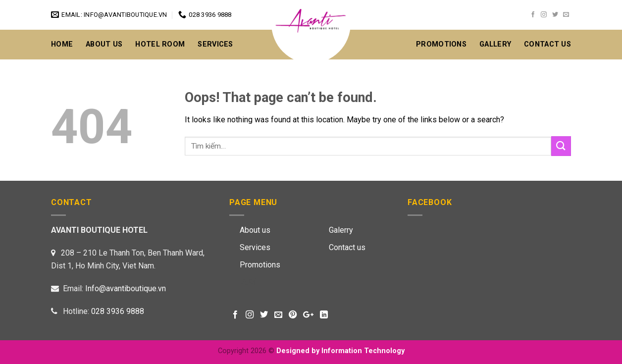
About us (255, 230)
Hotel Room (160, 44)
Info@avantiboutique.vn (126, 288)
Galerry (341, 230)
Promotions (441, 44)
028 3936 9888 (118, 311)
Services (215, 44)
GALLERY (495, 44)
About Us (104, 44)
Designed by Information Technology (340, 351)
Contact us (347, 247)
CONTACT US (547, 44)
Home (62, 44)
